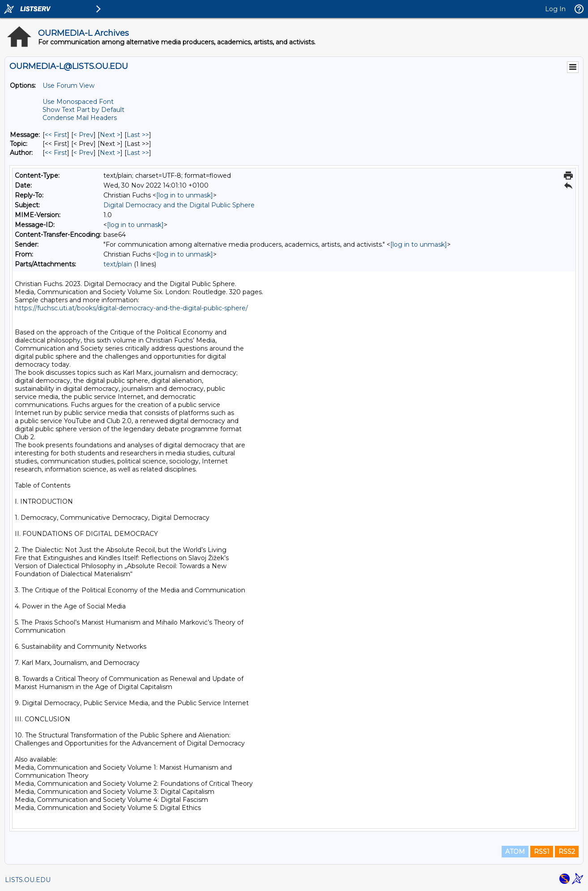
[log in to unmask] (185, 195)
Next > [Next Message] (110, 135)
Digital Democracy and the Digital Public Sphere (179, 205)
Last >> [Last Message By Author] (138, 153)
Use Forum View (68, 86)
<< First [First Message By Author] (56, 153)
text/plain (118, 264)
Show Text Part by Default (83, 110)
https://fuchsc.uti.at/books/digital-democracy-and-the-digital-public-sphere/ (131, 308)
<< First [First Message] (56, 135)
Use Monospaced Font (78, 102)
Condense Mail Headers (80, 118)
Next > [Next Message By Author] (110, 153)
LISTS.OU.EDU (28, 880)
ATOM (515, 852)
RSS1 (542, 852)
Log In (555, 9)
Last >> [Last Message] (138, 135)
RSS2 (567, 852)
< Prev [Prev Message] (83, 135)
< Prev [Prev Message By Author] (83, 153)
